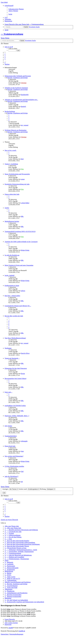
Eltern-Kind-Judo (10, 446)
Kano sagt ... (8, 392)
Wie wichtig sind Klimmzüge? (14, 456)
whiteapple (24, 441)
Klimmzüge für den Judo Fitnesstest (16, 368)
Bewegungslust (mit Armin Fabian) (15, 379)
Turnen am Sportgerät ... (12, 358)
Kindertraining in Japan (12, 286)
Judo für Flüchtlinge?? (12, 476)
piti (22, 482)
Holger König (25, 250)
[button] (9, 47)
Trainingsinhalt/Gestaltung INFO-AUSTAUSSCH (20, 232)
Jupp (22, 451)
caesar (23, 179)
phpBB (11, 628)
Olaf (22, 471)
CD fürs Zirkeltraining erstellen (14, 466)
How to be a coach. (11, 150)
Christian (24, 83)
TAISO (7, 208)
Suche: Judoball (10, 275)
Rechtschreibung (10, 111)
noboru (23, 291)
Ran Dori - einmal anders (12, 296)
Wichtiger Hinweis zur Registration (16, 130)
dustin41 (23, 106)
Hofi (22, 159)
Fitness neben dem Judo (12, 194)
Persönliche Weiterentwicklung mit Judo (17, 184)
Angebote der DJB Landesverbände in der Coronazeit (21, 242)
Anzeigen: (10, 489)
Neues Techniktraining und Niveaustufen (17, 174)
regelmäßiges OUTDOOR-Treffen (15, 406)
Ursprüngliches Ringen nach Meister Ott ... (18, 306)
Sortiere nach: (29, 489)
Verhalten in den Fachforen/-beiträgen (16, 88)
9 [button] (5, 63)
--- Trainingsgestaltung (12, 34)
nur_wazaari (25, 125)
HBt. (22, 216)
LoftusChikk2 (25, 203)
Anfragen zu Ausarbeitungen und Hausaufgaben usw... (21, 100)
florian (23, 374)
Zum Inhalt (4, 2)
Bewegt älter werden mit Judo (14, 316)
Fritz (22, 169)
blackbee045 (25, 95)
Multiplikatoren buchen (12, 221)
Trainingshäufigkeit (11, 436)
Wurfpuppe (8, 348)
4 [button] (5, 57)
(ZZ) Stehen (8, 426)
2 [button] (5, 54)
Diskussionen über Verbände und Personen (18, 76)
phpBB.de (22, 631)
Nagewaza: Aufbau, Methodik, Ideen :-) (17, 416)
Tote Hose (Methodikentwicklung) (15, 338)
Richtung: (48, 489)
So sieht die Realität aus (12, 255)
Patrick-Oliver (25, 353)
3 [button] (5, 56)
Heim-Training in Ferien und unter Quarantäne (19, 265)
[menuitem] (16, 9)
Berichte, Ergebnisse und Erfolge (17, 78)
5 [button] (5, 59)
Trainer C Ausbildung (11, 164)
